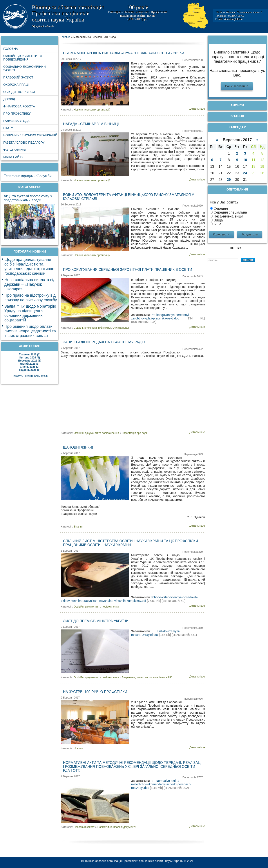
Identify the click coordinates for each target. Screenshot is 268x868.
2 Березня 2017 (70, 698)
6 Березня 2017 (70, 551)
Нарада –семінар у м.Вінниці (91, 124)
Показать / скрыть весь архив (30, 376)
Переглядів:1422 (193, 349)
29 (229, 180)
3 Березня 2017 (70, 627)
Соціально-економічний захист (92, 328)
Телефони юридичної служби (28, 176)
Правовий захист (84, 827)
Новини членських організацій (92, 110)
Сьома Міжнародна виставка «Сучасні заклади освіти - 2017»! (123, 53)
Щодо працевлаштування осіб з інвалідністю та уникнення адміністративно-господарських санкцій (30, 266)
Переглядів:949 (193, 454)
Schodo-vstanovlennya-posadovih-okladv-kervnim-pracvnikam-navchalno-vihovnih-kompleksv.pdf (129, 599)
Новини (78, 748)
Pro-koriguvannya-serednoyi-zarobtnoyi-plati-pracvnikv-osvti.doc (161, 317)
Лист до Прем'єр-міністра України (96, 621)
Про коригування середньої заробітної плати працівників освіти (128, 270)
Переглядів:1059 (193, 206)
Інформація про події (135, 433)
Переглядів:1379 (193, 552)
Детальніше (197, 109)
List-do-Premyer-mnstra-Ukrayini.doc (156, 633)
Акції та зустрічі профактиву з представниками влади (28, 198)
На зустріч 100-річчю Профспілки (95, 692)
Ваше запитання (237, 86)
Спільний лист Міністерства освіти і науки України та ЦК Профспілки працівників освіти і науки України (130, 543)
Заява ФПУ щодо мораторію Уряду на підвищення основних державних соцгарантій (30, 313)
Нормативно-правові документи (117, 827)
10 (245, 160)
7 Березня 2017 (70, 348)
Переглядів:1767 (193, 777)
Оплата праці (121, 328)
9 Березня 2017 (70, 275)
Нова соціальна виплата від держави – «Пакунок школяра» (30, 284)
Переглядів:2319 (193, 628)
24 (245, 173)
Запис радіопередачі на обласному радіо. (105, 342)
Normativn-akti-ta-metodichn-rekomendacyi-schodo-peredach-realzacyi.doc (161, 784)
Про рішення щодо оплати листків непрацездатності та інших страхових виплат (30, 331)
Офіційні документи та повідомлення (96, 433)
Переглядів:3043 (193, 276)
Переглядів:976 (193, 699)
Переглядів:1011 (193, 131)
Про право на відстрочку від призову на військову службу (31, 298)
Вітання (78, 527)
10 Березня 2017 (71, 205)
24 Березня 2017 (71, 130)
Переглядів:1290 (193, 60)
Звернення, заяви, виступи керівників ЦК (147, 677)
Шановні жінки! (78, 447)
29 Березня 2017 (71, 59)
